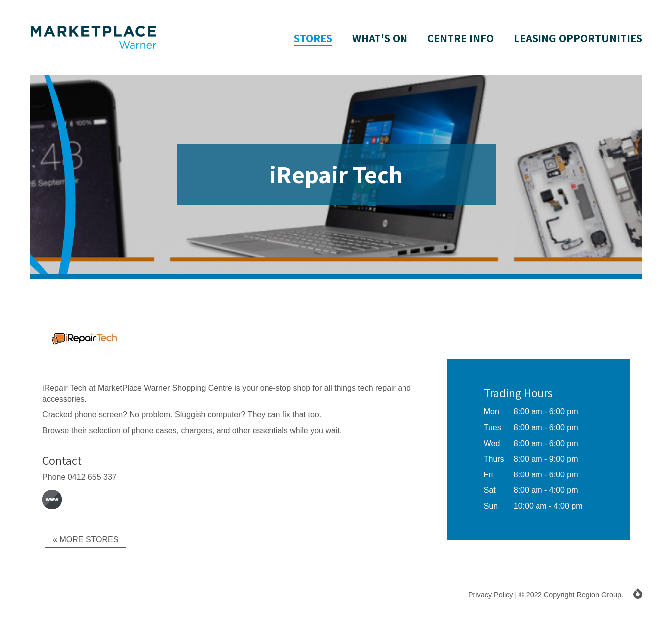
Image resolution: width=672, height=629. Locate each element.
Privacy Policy (491, 595)
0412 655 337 (92, 477)
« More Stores (85, 540)
